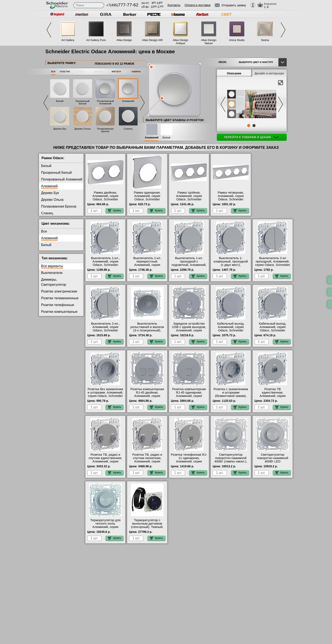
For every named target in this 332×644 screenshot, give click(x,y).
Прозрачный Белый (83, 102)
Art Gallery (68, 40)
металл (116, 71)
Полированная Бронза (105, 130)
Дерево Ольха (83, 129)
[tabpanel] (252, 104)
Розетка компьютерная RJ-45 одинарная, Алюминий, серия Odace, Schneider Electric (189, 396)
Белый (60, 101)
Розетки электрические (59, 291)
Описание (234, 73)
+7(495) (122, 5)
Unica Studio (237, 40)
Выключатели (52, 273)
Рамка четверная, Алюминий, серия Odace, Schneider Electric (231, 198)
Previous (49, 30)
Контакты (174, 5)
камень (136, 71)
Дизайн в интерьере (269, 73)
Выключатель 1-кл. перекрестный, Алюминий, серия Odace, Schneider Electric (147, 265)
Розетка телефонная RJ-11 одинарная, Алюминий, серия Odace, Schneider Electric (189, 461)
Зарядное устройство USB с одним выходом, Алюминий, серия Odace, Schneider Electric (189, 330)
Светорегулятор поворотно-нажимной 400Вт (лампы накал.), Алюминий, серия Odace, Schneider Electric (231, 463)
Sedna (265, 40)
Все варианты (52, 266)
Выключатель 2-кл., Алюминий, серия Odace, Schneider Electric (105, 329)
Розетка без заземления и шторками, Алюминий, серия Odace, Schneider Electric (105, 394)
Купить (115, 211)
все (53, 71)
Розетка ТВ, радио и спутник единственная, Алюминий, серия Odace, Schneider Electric (105, 461)
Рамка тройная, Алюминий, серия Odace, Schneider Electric (189, 198)
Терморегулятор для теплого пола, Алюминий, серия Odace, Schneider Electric (105, 527)
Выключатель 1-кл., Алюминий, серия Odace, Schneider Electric (105, 263)
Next (283, 30)
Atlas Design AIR (152, 40)
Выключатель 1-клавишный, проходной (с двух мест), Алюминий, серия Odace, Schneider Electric (231, 267)
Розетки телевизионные (60, 298)
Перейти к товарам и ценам (251, 137)
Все (44, 231)
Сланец (128, 129)
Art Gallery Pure (96, 40)
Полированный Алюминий (105, 102)
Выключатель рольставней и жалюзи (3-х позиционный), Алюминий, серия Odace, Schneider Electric (147, 332)
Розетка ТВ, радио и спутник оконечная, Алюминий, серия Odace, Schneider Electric (147, 461)
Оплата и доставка (198, 5)
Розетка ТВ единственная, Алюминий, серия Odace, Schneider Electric (273, 396)
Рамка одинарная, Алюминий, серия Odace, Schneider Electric (147, 198)
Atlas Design (124, 40)
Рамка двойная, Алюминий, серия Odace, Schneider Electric (105, 198)
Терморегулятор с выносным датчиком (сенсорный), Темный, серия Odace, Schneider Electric (147, 527)
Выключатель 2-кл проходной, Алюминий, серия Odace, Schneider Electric (273, 263)
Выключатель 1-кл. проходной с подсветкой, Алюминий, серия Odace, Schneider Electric (189, 265)
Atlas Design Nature (209, 42)
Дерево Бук (60, 129)
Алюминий (128, 101)
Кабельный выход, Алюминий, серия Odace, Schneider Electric (231, 329)
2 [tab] (254, 126)
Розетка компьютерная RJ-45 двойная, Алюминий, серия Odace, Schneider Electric (147, 396)
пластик (65, 71)
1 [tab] (249, 126)
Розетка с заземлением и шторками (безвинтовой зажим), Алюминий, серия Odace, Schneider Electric (231, 398)
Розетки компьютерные (59, 312)
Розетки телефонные (58, 305)
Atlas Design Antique (181, 42)
